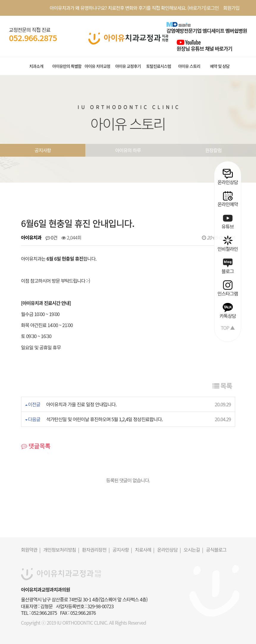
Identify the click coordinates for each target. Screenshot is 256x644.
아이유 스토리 (189, 66)
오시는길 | (193, 550)
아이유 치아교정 (98, 66)
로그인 (212, 8)
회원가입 (231, 8)
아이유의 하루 (128, 150)
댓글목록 (36, 446)
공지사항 (43, 150)
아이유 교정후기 (128, 66)
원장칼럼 (213, 150)
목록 (222, 385)
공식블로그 (216, 550)
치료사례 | (145, 550)
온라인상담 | (169, 550)
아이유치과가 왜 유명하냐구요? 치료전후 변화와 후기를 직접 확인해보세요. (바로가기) (128, 8)
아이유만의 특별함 (67, 66)
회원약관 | (31, 550)
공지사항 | (122, 550)
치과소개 (36, 66)
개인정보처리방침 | (61, 550)
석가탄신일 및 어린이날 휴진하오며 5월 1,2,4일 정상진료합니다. (104, 419)
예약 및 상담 (220, 66)
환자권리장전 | (96, 550)
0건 (51, 237)
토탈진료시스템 (159, 66)
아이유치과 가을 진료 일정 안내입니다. (81, 404)
